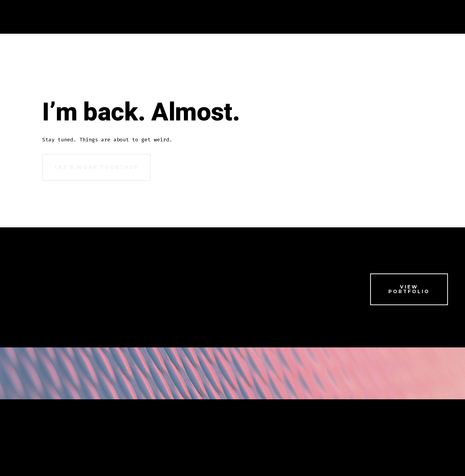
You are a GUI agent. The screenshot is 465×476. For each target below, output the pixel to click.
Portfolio (82, 429)
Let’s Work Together (96, 167)
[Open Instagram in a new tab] (400, 429)
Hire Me (140, 429)
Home (51, 16)
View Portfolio (409, 289)
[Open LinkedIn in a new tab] (420, 429)
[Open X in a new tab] (380, 429)
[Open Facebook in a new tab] (359, 429)
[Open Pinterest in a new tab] (440, 429)
